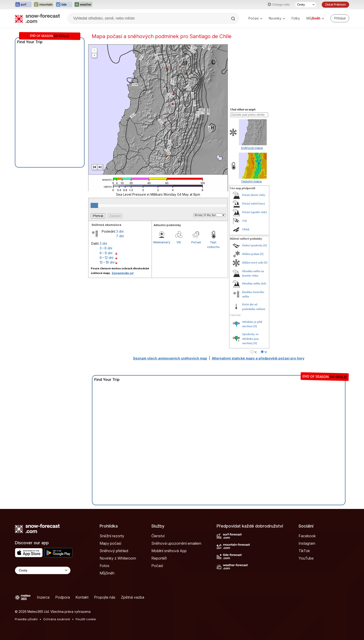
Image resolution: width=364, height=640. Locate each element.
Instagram (307, 543)
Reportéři (159, 558)
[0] (265, 245)
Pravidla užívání (26, 619)
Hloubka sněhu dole (254, 283)
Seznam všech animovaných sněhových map (170, 358)
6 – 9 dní (106, 253)
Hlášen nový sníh (253, 262)
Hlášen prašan (251, 254)
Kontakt (82, 597)
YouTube (306, 558)
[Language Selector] (43, 570)
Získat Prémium (335, 5)
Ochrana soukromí (57, 619)
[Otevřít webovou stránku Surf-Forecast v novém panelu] (23, 5)
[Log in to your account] (340, 18)
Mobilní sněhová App (169, 551)
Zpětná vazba (133, 597)
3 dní (120, 231)
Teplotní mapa (251, 181)
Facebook (307, 536)
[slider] (94, 205)
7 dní (120, 236)
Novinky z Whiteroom (118, 558)
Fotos (104, 566)
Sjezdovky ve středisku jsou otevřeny (250, 339)
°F (266, 352)
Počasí (255, 18)
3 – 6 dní (106, 248)
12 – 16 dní (107, 262)
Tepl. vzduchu (213, 244)
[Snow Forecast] (37, 18)
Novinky (277, 18)
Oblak (246, 229)
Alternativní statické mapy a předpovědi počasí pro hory (258, 358)
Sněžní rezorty (112, 536)
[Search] (234, 19)
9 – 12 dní (106, 258)
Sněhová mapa (252, 148)
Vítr (179, 242)
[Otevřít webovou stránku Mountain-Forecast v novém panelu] (44, 5)
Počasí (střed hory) (253, 203)
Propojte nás (105, 597)
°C (256, 352)
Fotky (296, 18)
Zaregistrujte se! (123, 273)
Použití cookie (86, 619)
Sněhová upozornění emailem (176, 543)
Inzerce (43, 597)
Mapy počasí (110, 543)
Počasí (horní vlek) (254, 195)
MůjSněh (107, 573)
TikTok (304, 551)
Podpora (63, 597)
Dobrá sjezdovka (252, 245)
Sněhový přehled (114, 551)
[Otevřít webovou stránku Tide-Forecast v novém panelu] (64, 5)
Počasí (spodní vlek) (254, 212)
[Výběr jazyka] (306, 5)
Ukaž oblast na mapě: (243, 109)
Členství (158, 536)
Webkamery (162, 242)
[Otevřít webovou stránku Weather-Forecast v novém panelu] (83, 5)
